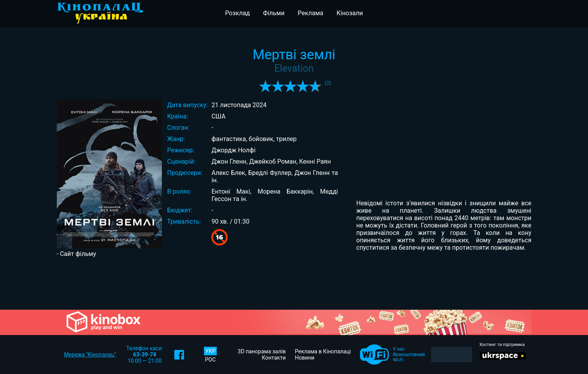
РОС (211, 360)
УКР (210, 351)
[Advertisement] (294, 283)
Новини (305, 358)
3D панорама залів (262, 351)
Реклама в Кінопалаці (323, 351)
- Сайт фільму (76, 254)
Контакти (274, 358)
